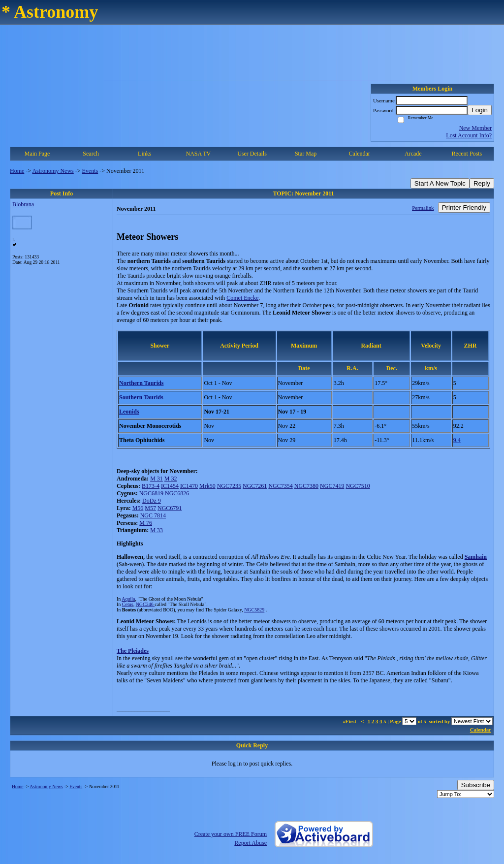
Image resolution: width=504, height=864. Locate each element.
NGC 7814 (153, 515)
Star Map (306, 154)
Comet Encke (242, 298)
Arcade (413, 154)
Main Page (37, 154)
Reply (482, 183)
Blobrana (23, 204)
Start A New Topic (440, 183)
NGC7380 (306, 486)
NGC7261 (255, 486)
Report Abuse (251, 843)
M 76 (146, 523)
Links (144, 154)
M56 (138, 508)
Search (91, 154)
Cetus (128, 604)
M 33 (157, 530)
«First (350, 721)
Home (17, 171)
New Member (475, 128)
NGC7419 (332, 486)
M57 (150, 508)
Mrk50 (207, 486)
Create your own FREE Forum (231, 834)
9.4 (457, 440)
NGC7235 (229, 486)
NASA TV (198, 154)
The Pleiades (133, 651)
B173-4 (151, 486)
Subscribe (476, 785)
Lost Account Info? (469, 135)
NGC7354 (280, 486)
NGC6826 (177, 493)
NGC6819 (151, 493)
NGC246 (145, 604)
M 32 (171, 479)
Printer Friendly (464, 208)
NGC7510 (358, 486)
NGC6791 (170, 508)
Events (90, 171)
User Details (252, 154)
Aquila (128, 599)
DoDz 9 (152, 501)
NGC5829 (254, 610)
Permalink (423, 208)
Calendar (360, 154)
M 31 (157, 479)
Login (480, 110)
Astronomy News (53, 171)
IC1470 (189, 486)
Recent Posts (467, 154)
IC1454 (170, 486)
